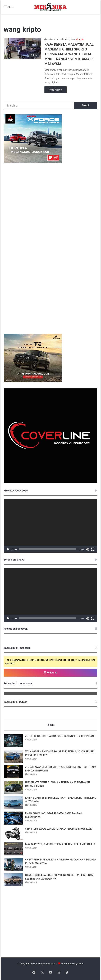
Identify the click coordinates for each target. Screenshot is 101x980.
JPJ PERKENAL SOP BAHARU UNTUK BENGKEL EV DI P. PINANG (60, 736)
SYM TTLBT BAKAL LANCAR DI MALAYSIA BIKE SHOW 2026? (59, 829)
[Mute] (87, 549)
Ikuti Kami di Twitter (15, 702)
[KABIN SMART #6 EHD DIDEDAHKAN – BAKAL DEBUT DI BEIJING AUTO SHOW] (13, 803)
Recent (50, 725)
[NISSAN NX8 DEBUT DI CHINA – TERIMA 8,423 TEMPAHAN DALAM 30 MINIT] (13, 787)
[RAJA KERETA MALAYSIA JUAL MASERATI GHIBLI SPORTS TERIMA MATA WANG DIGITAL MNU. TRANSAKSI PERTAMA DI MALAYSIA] (22, 48)
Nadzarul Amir (54, 40)
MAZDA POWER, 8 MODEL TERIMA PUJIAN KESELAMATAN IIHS (60, 844)
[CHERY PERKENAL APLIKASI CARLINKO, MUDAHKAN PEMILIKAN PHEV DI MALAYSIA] (13, 864)
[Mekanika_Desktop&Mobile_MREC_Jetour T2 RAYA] (33, 381)
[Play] (8, 549)
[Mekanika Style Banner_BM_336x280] (33, 162)
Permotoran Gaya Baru (72, 964)
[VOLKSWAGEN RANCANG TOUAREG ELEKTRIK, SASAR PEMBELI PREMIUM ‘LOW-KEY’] (13, 756)
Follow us (50, 673)
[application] (50, 526)
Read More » (56, 90)
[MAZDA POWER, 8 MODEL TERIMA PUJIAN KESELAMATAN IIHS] (13, 849)
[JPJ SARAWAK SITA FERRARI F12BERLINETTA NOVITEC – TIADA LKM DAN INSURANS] (13, 772)
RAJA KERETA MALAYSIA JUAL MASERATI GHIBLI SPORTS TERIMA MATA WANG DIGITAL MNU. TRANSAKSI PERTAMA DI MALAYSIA (69, 54)
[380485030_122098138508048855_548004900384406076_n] (50, 482)
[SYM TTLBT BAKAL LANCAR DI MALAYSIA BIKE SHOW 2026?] (13, 833)
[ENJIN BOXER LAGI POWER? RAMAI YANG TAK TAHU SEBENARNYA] (13, 818)
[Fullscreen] (93, 549)
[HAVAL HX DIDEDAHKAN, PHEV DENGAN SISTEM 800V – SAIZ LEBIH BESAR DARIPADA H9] (13, 880)
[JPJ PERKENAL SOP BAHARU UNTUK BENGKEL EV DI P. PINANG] (13, 741)
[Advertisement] (50, 928)
